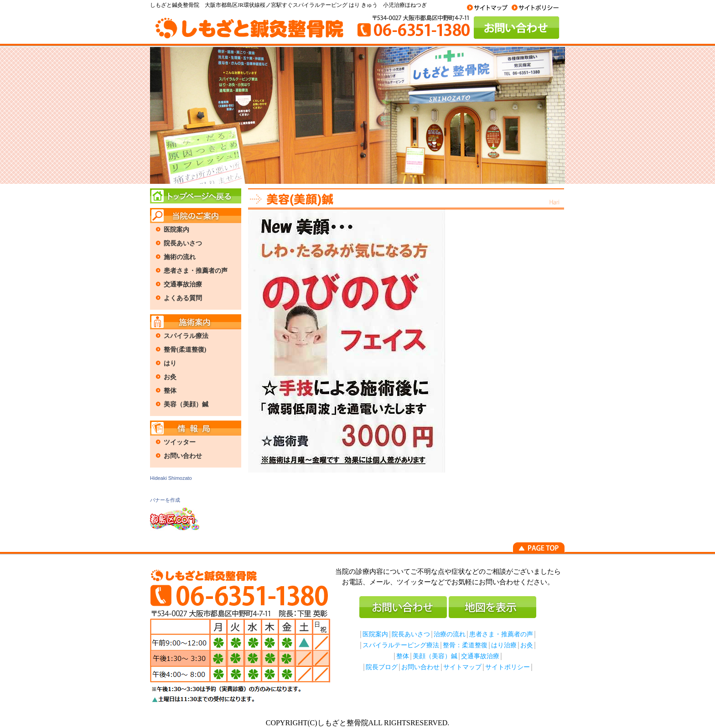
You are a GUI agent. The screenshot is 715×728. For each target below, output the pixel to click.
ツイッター (180, 442)
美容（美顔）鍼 (186, 404)
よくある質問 (183, 298)
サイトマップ (462, 667)
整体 (170, 391)
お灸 (170, 377)
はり (170, 363)
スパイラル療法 (186, 336)
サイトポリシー (508, 667)
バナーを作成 (165, 500)
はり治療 (504, 645)
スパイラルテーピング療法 (401, 645)
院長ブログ (382, 667)
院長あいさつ (183, 243)
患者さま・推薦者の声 (196, 271)
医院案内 (176, 230)
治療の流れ (450, 634)
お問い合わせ (183, 456)
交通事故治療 (183, 284)
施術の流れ (180, 257)
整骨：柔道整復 (465, 645)
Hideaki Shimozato (171, 478)
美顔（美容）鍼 (435, 656)
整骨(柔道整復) (185, 350)
